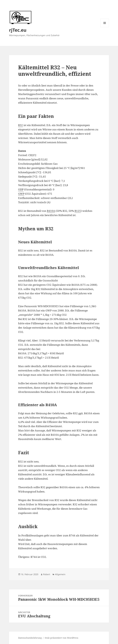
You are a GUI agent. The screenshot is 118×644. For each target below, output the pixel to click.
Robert (47, 574)
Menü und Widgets (105, 27)
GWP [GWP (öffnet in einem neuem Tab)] (21, 194)
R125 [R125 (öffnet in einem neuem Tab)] (78, 211)
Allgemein (60, 574)
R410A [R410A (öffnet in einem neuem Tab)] (51, 211)
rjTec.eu (18, 30)
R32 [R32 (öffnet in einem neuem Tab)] (21, 125)
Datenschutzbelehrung (30, 638)
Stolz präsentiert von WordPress (61, 638)
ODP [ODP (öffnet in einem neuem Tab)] (21, 189)
